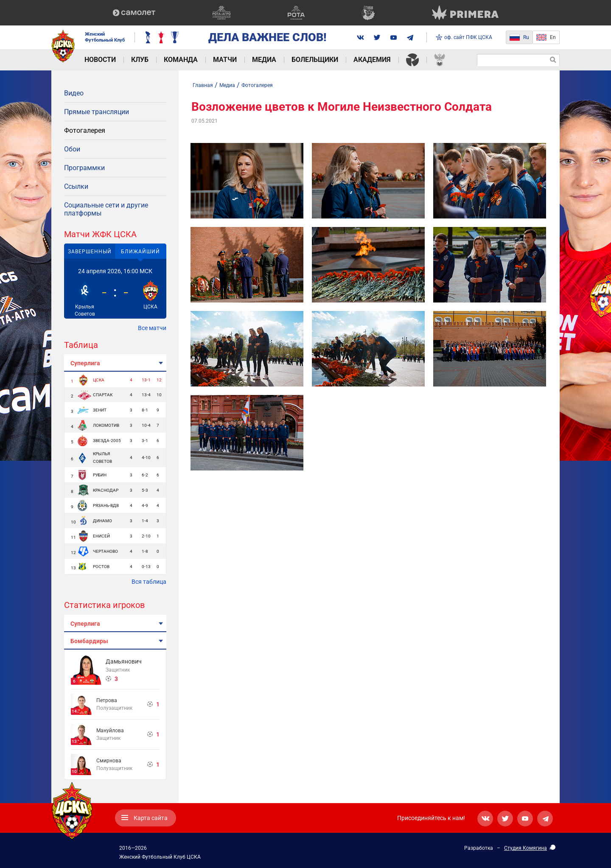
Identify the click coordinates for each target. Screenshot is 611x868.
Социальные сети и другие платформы (106, 209)
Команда (181, 60)
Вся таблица (149, 582)
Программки (84, 168)
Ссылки (76, 186)
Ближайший (140, 252)
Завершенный (90, 252)
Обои (72, 149)
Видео (74, 93)
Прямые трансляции (97, 112)
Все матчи (152, 328)
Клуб (140, 60)
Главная (203, 85)
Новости (100, 60)
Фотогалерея (85, 130)
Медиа (264, 60)
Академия (372, 60)
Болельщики (315, 60)
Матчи (225, 60)
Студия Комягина (526, 848)
